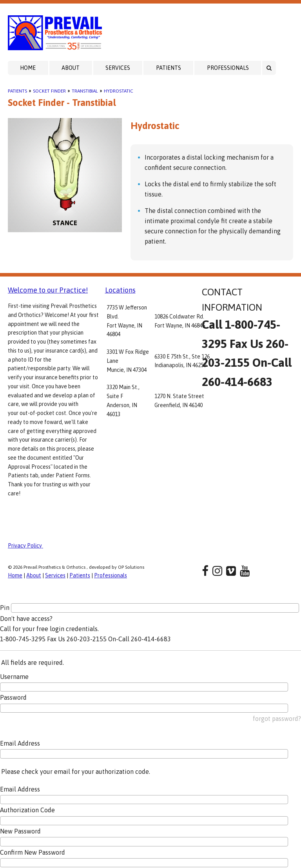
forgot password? (277, 719)
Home (28, 68)
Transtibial (85, 91)
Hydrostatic (119, 91)
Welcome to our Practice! (48, 290)
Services (118, 68)
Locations (120, 290)
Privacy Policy (25, 546)
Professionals (228, 68)
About (71, 68)
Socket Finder (49, 91)
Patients (169, 68)
